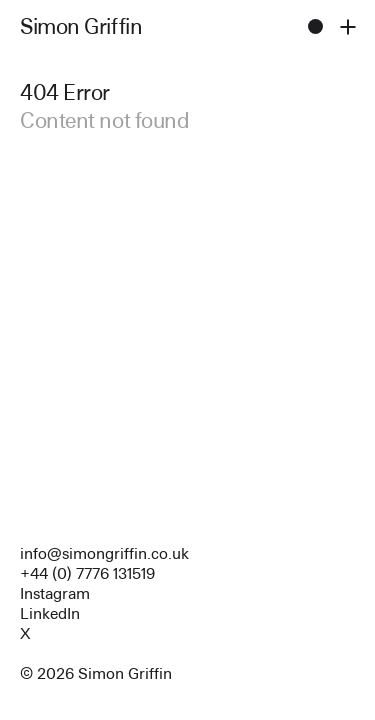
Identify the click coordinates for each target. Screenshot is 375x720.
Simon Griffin (81, 26)
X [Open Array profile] (25, 633)
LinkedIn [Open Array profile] (50, 613)
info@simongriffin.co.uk (104, 553)
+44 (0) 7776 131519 (87, 573)
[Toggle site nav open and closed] (347, 26)
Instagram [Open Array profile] (55, 593)
